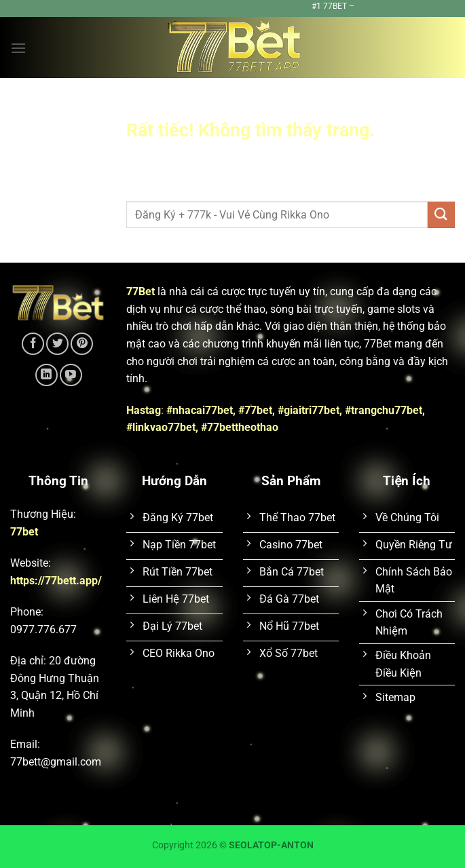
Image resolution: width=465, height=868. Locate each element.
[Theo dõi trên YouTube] (71, 375)
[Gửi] (441, 215)
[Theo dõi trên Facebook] (33, 344)
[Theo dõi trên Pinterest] (82, 344)
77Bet (141, 291)
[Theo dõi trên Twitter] (57, 344)
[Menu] (18, 48)
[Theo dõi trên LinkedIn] (46, 375)
